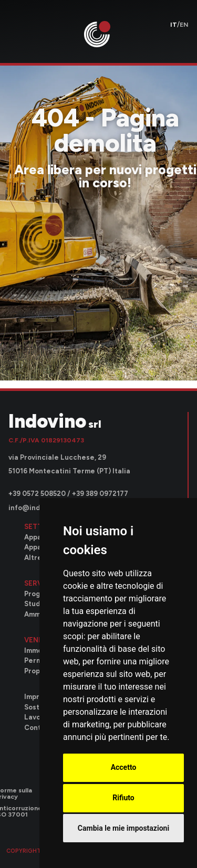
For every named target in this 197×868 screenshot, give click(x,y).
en (184, 25)
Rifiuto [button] (123, 798)
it (174, 25)
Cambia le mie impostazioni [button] (123, 828)
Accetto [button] (124, 767)
